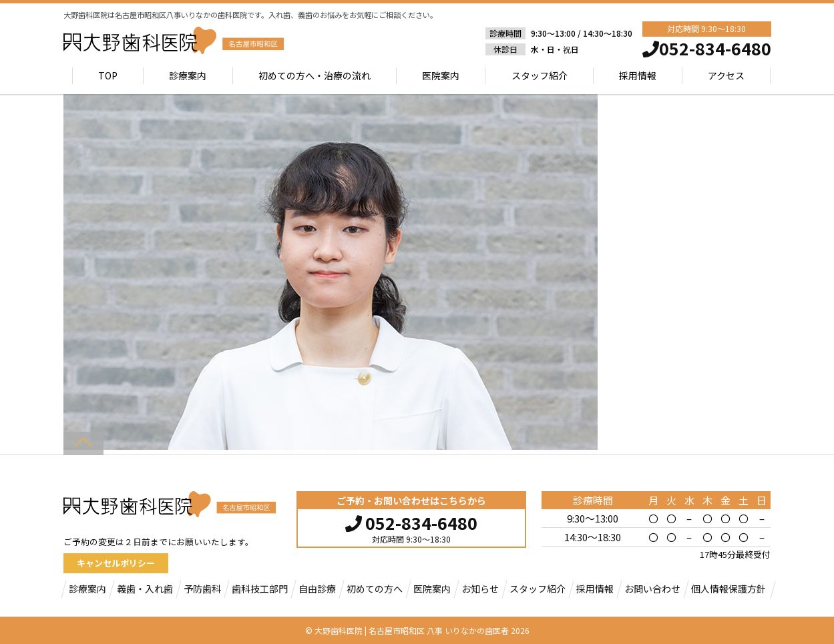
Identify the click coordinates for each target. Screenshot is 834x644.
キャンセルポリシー (116, 563)
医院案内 (441, 75)
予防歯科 (202, 589)
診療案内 (188, 75)
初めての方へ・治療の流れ (315, 75)
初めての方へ (375, 589)
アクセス (726, 75)
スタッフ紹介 (540, 75)
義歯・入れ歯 (145, 589)
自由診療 (317, 589)
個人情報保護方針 (728, 589)
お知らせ (480, 589)
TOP (108, 75)
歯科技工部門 (260, 589)
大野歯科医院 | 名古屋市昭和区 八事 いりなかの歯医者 (412, 630)
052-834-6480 (411, 521)
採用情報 (638, 75)
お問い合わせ (652, 589)
